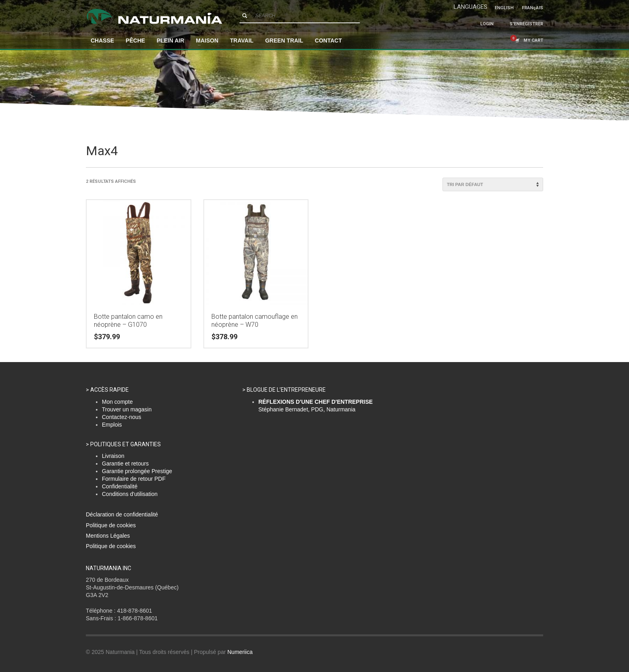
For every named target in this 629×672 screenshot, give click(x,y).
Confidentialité (120, 486)
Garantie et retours (125, 464)
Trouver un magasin (127, 409)
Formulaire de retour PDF (134, 479)
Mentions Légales (108, 536)
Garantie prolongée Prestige (137, 471)
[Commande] (493, 184)
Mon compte (117, 402)
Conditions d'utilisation (130, 494)
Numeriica (240, 652)
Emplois (112, 425)
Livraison (113, 456)
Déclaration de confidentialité (122, 514)
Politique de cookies (111, 525)
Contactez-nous (122, 417)
